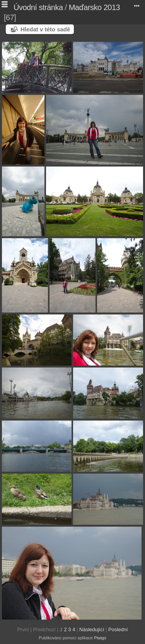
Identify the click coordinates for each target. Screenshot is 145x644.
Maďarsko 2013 (95, 7)
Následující (92, 629)
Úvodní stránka (38, 7)
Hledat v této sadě (45, 29)
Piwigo (100, 638)
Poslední (118, 629)
